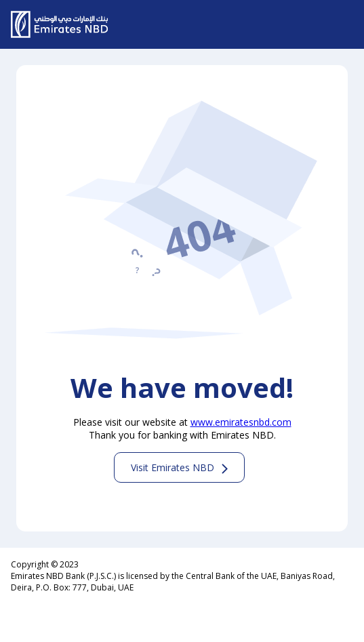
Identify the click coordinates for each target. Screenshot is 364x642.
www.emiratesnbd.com (241, 422)
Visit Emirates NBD (173, 467)
